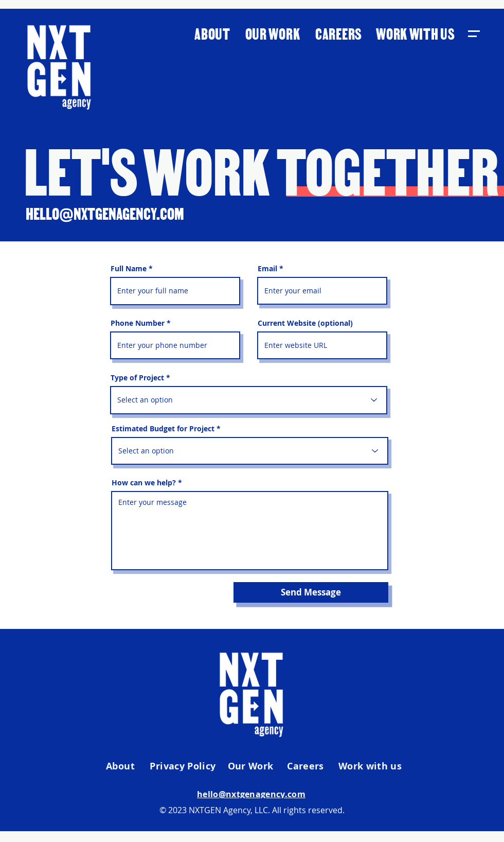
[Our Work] (251, 766)
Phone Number (138, 323)
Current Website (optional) (305, 323)
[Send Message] (311, 592)
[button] (473, 34)
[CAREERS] (340, 33)
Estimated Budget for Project (163, 429)
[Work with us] (371, 766)
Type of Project (137, 378)
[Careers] (307, 766)
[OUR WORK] (274, 33)
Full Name (129, 269)
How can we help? (144, 483)
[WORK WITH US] (417, 33)
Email (267, 269)
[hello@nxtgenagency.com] (252, 794)
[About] (121, 766)
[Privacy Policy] (184, 766)
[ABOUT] (213, 33)
